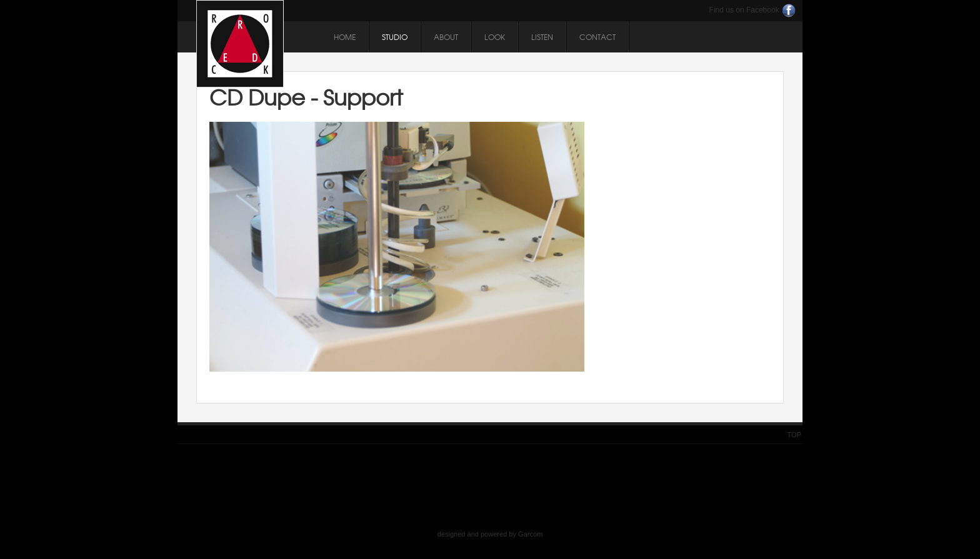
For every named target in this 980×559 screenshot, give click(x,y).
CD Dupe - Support (306, 97)
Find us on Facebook (744, 10)
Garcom (530, 534)
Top (794, 435)
